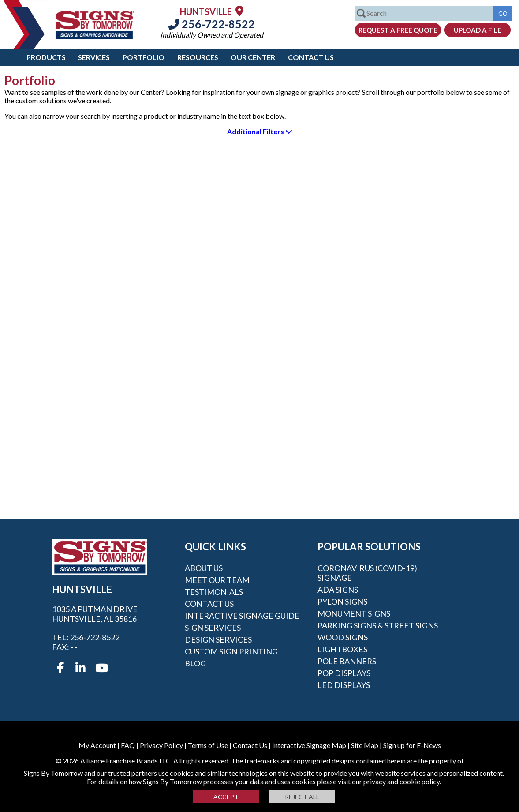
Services (94, 57)
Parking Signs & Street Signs (378, 625)
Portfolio (144, 57)
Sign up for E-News (412, 745)
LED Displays (344, 685)
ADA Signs (338, 590)
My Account (97, 745)
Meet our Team (217, 580)
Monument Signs (354, 613)
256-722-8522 (212, 24)
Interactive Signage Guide (242, 616)
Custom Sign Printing (231, 651)
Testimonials (214, 592)
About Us (204, 568)
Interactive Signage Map (309, 745)
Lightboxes (342, 649)
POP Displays (344, 673)
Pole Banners (347, 661)
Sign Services (213, 628)
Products (46, 57)
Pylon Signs (342, 601)
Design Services (218, 639)
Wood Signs (343, 637)
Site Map (365, 745)
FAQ (128, 745)
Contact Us (311, 57)
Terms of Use (208, 745)
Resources (198, 57)
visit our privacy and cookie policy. (389, 781)
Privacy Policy (161, 745)
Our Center (253, 57)
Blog (195, 663)
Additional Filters (260, 131)
